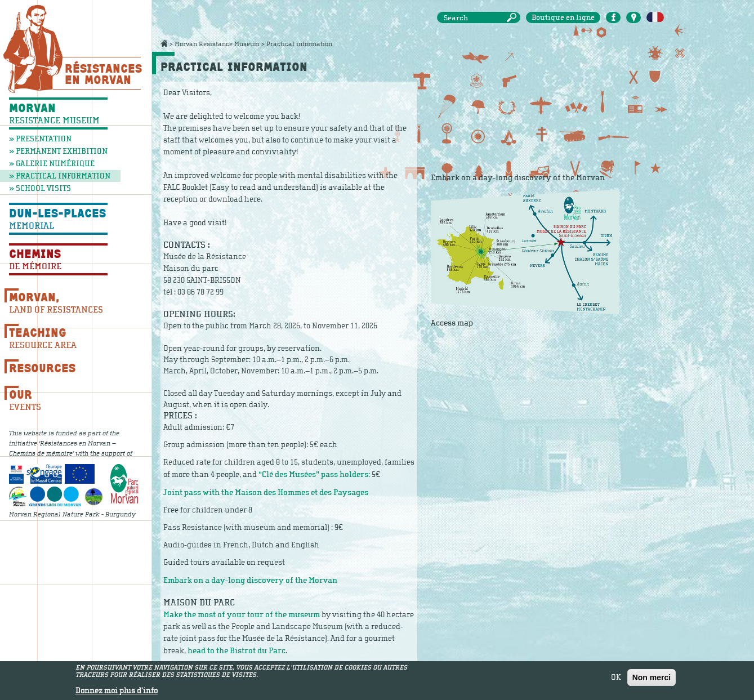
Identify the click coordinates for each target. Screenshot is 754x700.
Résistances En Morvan (103, 74)
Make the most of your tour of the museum (242, 615)
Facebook (613, 17)
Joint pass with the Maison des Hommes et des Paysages (266, 492)
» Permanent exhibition (58, 151)
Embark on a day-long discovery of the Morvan (250, 580)
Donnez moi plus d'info (117, 691)
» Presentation (40, 139)
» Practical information (60, 176)
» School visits (40, 188)
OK (616, 677)
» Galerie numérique (52, 164)
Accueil (164, 43)
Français (655, 17)
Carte (633, 17)
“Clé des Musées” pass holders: (315, 474)
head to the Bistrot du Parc (237, 651)
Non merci (652, 677)
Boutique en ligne (563, 17)
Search (514, 18)
